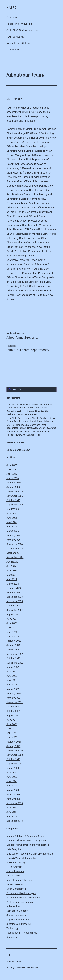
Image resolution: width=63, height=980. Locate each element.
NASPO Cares (13, 876)
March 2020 (13, 790)
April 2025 (12, 527)
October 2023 (13, 606)
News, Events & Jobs (18, 43)
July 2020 (11, 773)
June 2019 (12, 812)
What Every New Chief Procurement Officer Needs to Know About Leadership (28, 433)
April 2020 (12, 786)
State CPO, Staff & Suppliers (22, 30)
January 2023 (13, 645)
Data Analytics (14, 849)
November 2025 (15, 496)
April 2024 (12, 579)
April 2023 (12, 632)
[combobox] (31, 389)
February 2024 (14, 588)
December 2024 (15, 544)
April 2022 (12, 685)
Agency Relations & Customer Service (26, 836)
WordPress (33, 967)
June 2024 (12, 570)
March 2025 (13, 531)
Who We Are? (14, 50)
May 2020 (12, 781)
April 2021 (12, 733)
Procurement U (15, 17)
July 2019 (11, 808)
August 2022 (13, 667)
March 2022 (13, 689)
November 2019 (15, 803)
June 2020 (12, 777)
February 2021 (14, 742)
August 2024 (13, 562)
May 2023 (12, 627)
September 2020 (15, 764)
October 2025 (13, 500)
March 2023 (13, 636)
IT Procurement (14, 867)
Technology (12, 928)
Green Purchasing (16, 862)
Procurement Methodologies (21, 893)
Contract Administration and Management (28, 845)
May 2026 (12, 470)
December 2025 (15, 491)
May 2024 (12, 575)
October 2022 (13, 658)
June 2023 (12, 623)
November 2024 (15, 549)
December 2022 (15, 649)
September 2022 (15, 663)
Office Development (16, 889)
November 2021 (15, 707)
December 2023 (15, 597)
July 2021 (11, 720)
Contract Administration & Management (27, 840)
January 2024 (13, 592)
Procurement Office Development (23, 898)
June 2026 (12, 465)
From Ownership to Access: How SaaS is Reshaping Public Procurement (27, 413)
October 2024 (13, 553)
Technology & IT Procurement (22, 933)
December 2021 (15, 702)
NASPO (12, 8)
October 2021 (13, 711)
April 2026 (12, 474)
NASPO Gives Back (16, 884)
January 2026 (13, 487)
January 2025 (13, 540)
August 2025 (13, 509)
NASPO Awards (15, 37)
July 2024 (11, 566)
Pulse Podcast (14, 906)
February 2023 (14, 641)
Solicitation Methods (17, 911)
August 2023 (13, 614)
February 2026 (14, 483)
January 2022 (13, 698)
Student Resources (16, 915)
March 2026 (13, 478)
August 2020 (13, 768)
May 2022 (12, 680)
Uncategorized (14, 937)
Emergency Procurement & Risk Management (30, 854)
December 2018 (15, 821)
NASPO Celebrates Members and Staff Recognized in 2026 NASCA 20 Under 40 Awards (31, 426)
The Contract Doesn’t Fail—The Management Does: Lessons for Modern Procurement (29, 406)
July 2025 (11, 513)
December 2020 (15, 751)
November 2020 (15, 755)
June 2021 (12, 724)
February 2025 (14, 535)
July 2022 (11, 671)
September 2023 (15, 610)
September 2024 (15, 557)
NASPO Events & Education (20, 880)
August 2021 (13, 715)
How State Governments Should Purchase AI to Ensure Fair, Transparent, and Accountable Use (31, 420)
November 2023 (15, 601)
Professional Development (20, 902)
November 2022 (15, 654)
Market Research (15, 871)
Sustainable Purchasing (19, 924)
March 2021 (13, 737)
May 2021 (12, 729)
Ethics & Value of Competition (22, 858)
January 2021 (13, 746)
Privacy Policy (14, 962)
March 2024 (13, 584)
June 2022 (12, 676)
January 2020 (13, 799)
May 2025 (12, 522)
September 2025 (15, 505)
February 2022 (14, 693)
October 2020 (13, 759)
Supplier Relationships (18, 920)
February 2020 (14, 794)
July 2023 (11, 619)
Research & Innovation (19, 24)
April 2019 (12, 816)
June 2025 (12, 518)
